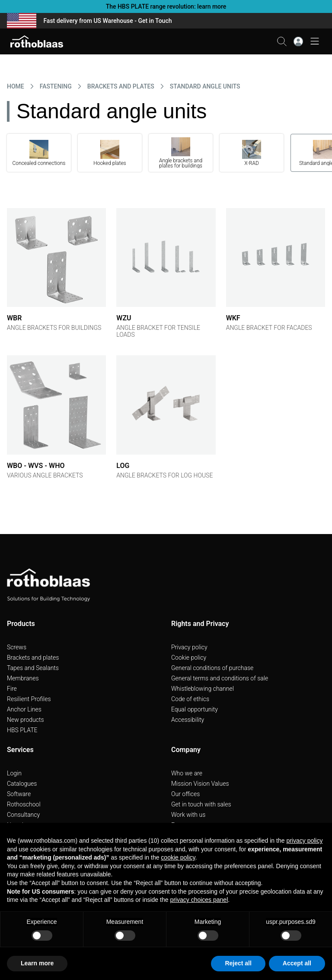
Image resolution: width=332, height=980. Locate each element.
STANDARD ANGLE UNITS (205, 86)
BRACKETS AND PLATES (121, 86)
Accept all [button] (297, 963)
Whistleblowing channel (203, 689)
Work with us (188, 815)
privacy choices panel (199, 900)
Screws (17, 647)
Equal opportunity (195, 709)
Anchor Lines (24, 709)
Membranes (23, 678)
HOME (16, 86)
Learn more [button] (37, 963)
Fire (12, 689)
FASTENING (56, 86)
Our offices (185, 794)
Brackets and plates (33, 658)
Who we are (187, 773)
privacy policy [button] (304, 841)
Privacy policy (189, 647)
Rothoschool (24, 804)
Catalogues (22, 784)
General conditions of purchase (212, 668)
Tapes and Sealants (33, 668)
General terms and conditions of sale (220, 678)
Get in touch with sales (201, 804)
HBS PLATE (22, 730)
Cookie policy (189, 658)
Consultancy (23, 815)
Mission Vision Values (200, 784)
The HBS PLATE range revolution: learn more (166, 6)
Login (14, 773)
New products (26, 720)
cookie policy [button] (178, 857)
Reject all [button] (238, 963)
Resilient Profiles (29, 699)
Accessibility (188, 720)
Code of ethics (190, 699)
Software (19, 794)
